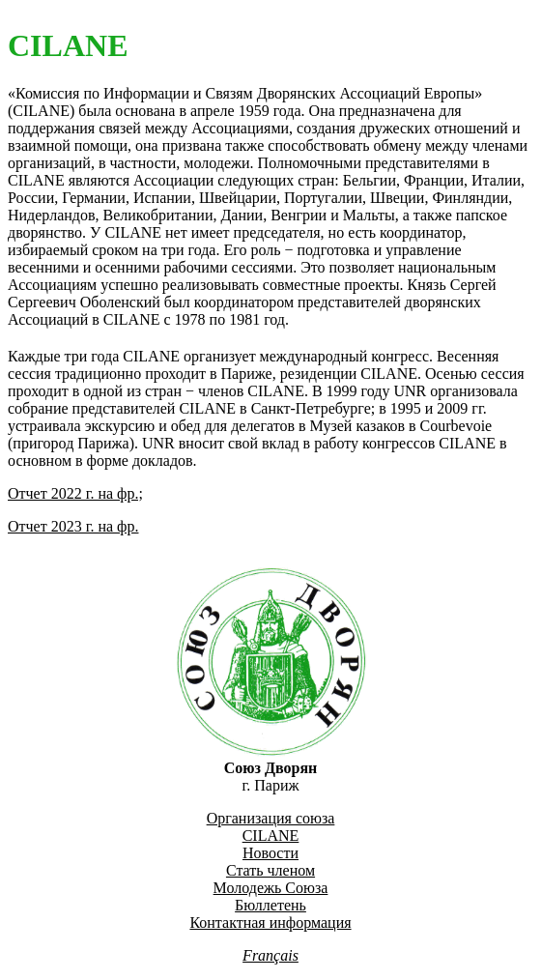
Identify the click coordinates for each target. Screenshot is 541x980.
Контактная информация (270, 922)
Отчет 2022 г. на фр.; (75, 493)
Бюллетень (270, 905)
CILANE (271, 836)
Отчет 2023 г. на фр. (73, 526)
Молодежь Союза (271, 888)
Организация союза (271, 818)
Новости (270, 853)
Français (270, 955)
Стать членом (270, 870)
